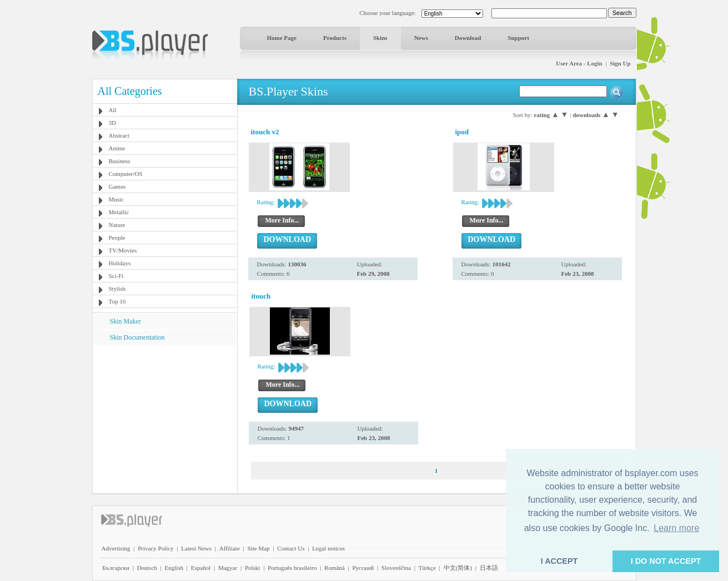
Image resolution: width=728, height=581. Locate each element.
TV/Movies (123, 250)
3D (112, 123)
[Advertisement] (164, 415)
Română (335, 568)
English (174, 568)
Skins (380, 38)
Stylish (117, 289)
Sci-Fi (116, 276)
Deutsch (147, 568)
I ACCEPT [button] (559, 561)
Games (117, 186)
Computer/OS (126, 174)
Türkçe (427, 568)
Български (116, 568)
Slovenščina (396, 568)
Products (335, 38)
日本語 (489, 568)
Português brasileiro (292, 568)
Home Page (282, 38)
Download (468, 38)
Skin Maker (125, 321)
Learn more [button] (676, 528)
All (113, 110)
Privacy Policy (155, 548)
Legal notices (328, 548)
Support (518, 38)
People (117, 238)
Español (201, 568)
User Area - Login (579, 63)
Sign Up (620, 63)
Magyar (228, 568)
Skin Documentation (137, 337)
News (421, 38)
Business (120, 161)
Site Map (258, 548)
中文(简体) (458, 568)
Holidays (120, 263)
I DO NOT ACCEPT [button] (666, 561)
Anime (117, 148)
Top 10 (117, 301)
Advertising (116, 548)
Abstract (119, 135)
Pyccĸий (363, 568)
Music (117, 199)
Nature (117, 225)
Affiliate (230, 548)
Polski (253, 568)
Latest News (196, 548)
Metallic (119, 212)
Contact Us (291, 548)
